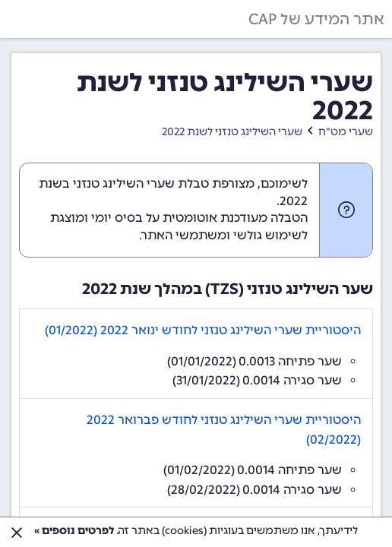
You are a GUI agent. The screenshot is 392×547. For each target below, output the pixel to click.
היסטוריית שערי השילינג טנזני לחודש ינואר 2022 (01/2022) (203, 330)
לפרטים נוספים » (74, 531)
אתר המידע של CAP (316, 19)
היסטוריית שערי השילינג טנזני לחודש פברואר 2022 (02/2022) (224, 430)
